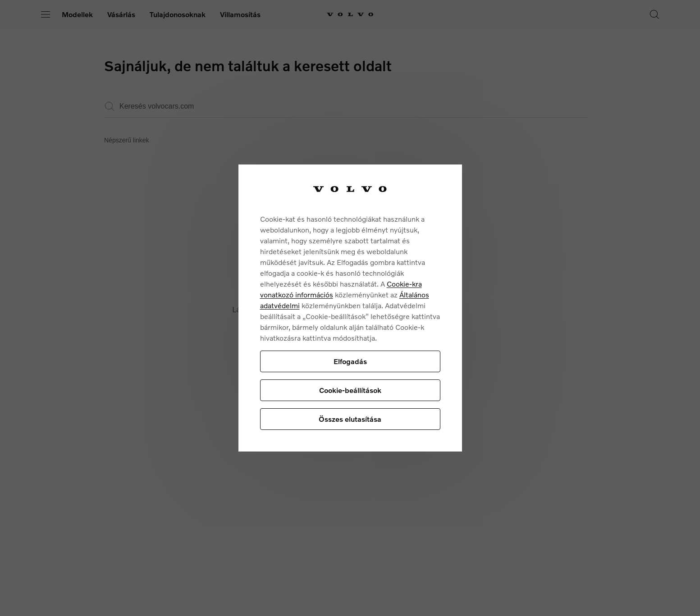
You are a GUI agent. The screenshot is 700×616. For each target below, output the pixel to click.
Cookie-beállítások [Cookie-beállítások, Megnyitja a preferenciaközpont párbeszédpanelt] (350, 390)
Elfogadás (350, 361)
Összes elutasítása (350, 419)
